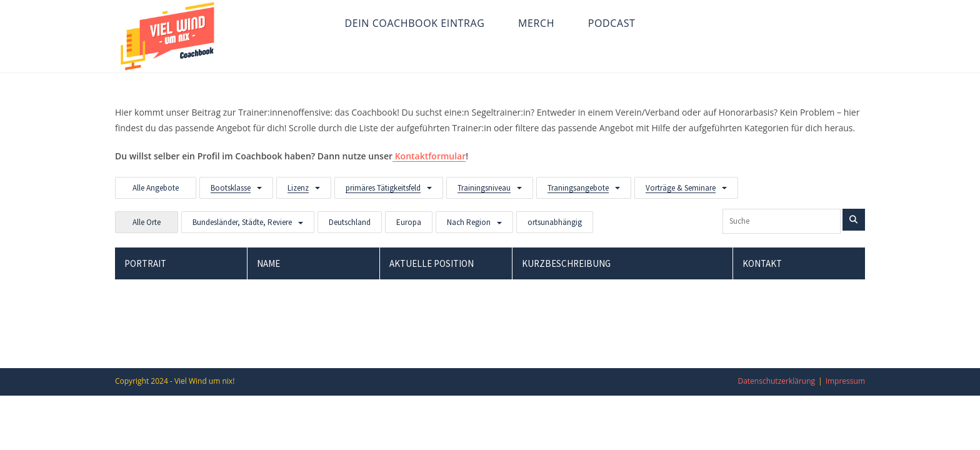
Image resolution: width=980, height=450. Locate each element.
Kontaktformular (429, 156)
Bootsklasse (231, 188)
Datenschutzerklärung (776, 381)
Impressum (845, 381)
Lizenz (298, 188)
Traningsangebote (578, 188)
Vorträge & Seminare (681, 188)
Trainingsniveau (484, 188)
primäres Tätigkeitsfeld (383, 188)
